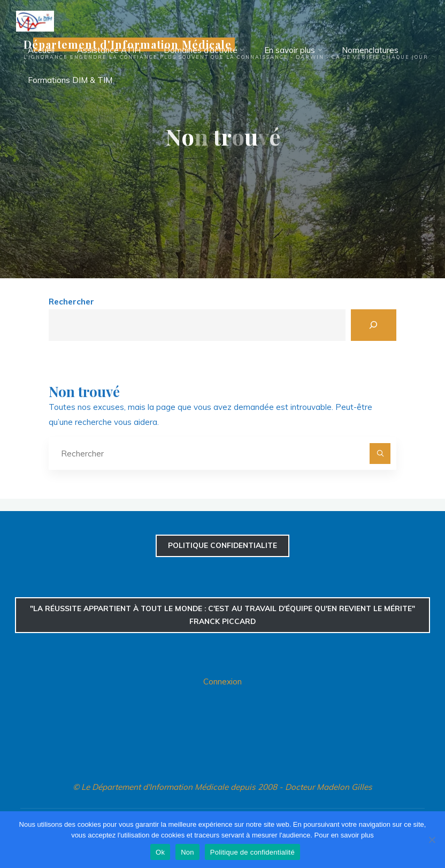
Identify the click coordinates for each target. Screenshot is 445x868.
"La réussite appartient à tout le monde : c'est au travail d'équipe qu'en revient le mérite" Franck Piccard (223, 615)
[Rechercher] (374, 325)
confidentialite (223, 545)
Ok (160, 852)
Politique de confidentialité (252, 852)
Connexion (223, 682)
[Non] (432, 840)
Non (187, 852)
